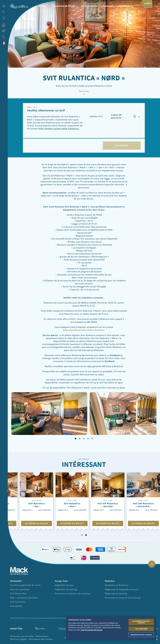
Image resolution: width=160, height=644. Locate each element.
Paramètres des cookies (41, 640)
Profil (4, 18)
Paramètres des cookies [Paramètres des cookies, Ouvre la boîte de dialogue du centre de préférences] (141, 635)
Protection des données (22, 637)
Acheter (4, 24)
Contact (4, 37)
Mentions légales (19, 640)
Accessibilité (16, 607)
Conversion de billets (64, 6)
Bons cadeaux (4, 31)
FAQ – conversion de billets (24, 599)
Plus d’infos (84, 91)
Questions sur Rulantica (117, 586)
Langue (4, 43)
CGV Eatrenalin (18, 603)
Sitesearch (4, 12)
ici (65, 362)
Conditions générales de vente (25, 586)
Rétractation (42, 637)
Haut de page (152, 565)
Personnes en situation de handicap (73, 594)
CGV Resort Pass (18, 594)
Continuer (122, 146)
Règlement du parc (64, 586)
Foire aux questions (20, 590)
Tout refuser (141, 629)
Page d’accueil (4, 6)
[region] (111, 628)
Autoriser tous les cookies (141, 622)
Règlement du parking (66, 590)
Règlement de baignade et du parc (122, 590)
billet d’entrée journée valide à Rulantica (59, 129)
